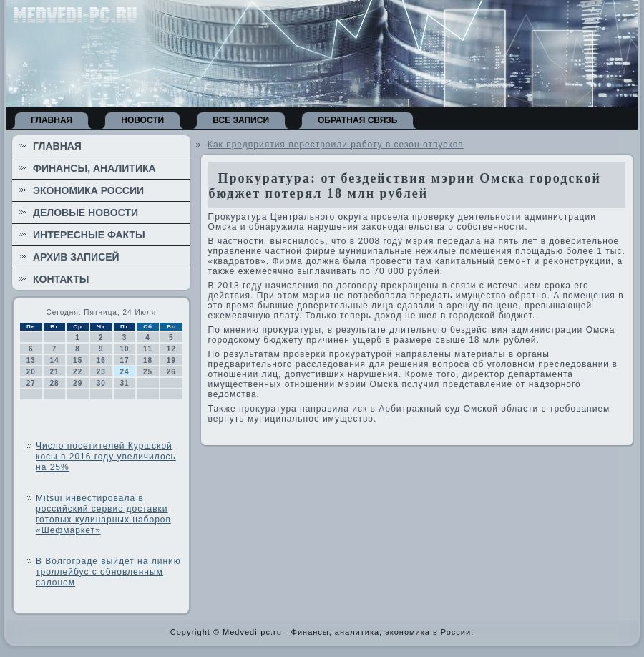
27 (31, 383)
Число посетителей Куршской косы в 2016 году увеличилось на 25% (106, 457)
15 (78, 360)
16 (101, 360)
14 (54, 360)
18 (148, 360)
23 (101, 372)
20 (31, 372)
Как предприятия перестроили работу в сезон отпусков (336, 145)
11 (148, 349)
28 (54, 383)
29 (78, 383)
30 (101, 383)
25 (148, 372)
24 (124, 372)
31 (124, 383)
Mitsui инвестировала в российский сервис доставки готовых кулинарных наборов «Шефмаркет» (103, 514)
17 (124, 360)
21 (54, 372)
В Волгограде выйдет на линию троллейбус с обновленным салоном (108, 572)
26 (171, 372)
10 (124, 349)
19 (171, 360)
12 (171, 349)
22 (78, 372)
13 (31, 360)
